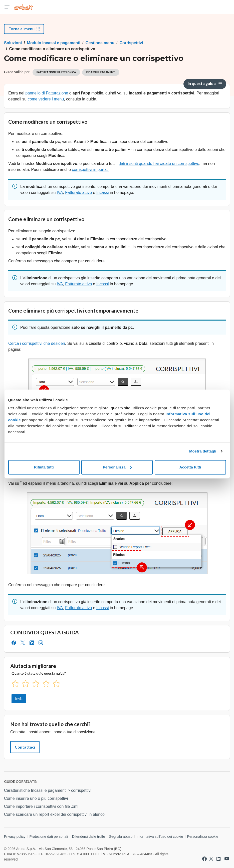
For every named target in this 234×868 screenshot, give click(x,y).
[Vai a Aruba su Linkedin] (218, 859)
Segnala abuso (121, 837)
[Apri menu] (7, 7)
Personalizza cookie (203, 837)
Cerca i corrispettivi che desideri (37, 343)
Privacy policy (15, 837)
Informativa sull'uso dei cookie (160, 837)
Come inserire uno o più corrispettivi (36, 798)
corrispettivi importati (90, 170)
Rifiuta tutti (44, 467)
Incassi (103, 193)
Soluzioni (13, 43)
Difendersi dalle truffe (89, 837)
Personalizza (117, 467)
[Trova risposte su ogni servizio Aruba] (23, 7)
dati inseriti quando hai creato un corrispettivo (159, 164)
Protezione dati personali (49, 837)
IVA (60, 193)
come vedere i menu (46, 99)
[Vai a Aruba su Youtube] (227, 859)
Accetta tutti (190, 467)
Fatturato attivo (78, 193)
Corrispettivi (131, 43)
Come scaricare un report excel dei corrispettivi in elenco (54, 814)
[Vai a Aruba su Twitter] (211, 859)
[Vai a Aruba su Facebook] (204, 859)
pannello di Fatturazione (47, 93)
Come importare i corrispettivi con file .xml (41, 806)
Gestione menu (100, 43)
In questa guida (205, 83)
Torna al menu (24, 29)
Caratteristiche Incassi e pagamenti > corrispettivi (48, 790)
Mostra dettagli (203, 451)
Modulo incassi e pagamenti (54, 43)
